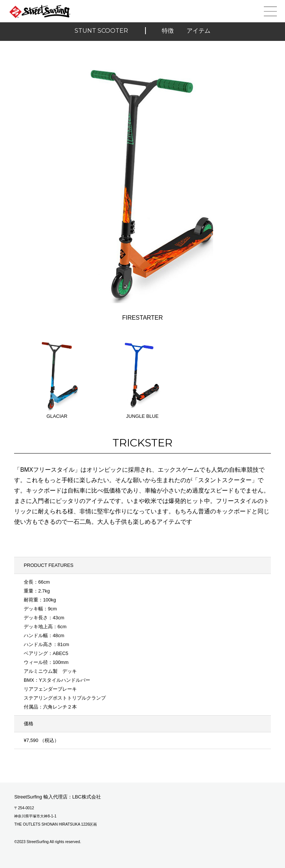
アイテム (199, 31)
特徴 (168, 31)
